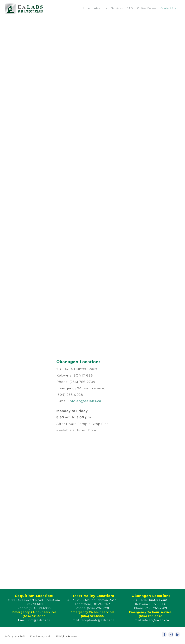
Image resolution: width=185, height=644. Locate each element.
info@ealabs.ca (39, 620)
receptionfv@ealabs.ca (97, 620)
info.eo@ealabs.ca (85, 401)
